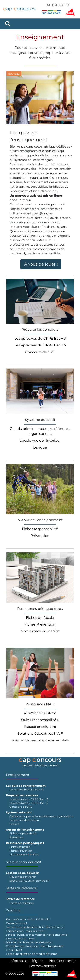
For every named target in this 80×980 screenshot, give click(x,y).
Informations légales (27, 961)
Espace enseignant (40, 727)
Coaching (13, 910)
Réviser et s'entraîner (23, 877)
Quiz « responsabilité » (40, 720)
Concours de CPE (40, 352)
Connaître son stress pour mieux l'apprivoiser (35, 946)
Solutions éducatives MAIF (40, 733)
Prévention (40, 536)
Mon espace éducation (40, 631)
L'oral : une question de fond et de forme (32, 954)
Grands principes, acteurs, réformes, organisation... (42, 816)
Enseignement (18, 775)
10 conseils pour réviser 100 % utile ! (28, 919)
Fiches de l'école (40, 618)
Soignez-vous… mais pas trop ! (25, 931)
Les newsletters (43, 966)
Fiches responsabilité (40, 529)
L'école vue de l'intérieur (40, 441)
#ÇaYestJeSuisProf (40, 713)
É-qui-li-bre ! (14, 950)
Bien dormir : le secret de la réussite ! (29, 942)
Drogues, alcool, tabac (20, 939)
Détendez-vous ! (16, 923)
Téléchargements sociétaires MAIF (40, 740)
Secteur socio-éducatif (23, 862)
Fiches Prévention (40, 624)
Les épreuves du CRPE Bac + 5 (40, 345)
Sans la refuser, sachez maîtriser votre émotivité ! (37, 935)
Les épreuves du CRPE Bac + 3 (40, 338)
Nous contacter (63, 961)
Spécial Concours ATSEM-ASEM (30, 881)
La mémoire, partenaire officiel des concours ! (35, 927)
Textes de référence (21, 888)
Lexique (40, 447)
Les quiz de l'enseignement (27, 789)
